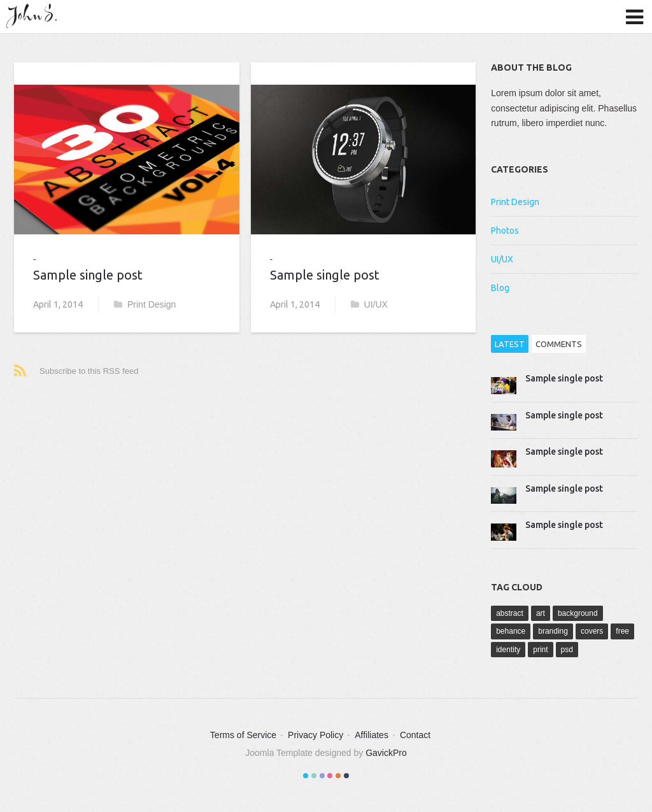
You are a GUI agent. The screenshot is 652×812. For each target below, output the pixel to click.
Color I (306, 776)
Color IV (330, 776)
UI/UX (369, 304)
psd (567, 650)
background (578, 613)
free (622, 631)
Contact (415, 735)
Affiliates (372, 735)
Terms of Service (243, 735)
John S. (35, 16)
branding (553, 631)
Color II (314, 776)
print (540, 650)
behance (511, 631)
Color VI (346, 776)
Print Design (145, 304)
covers (592, 631)
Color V (338, 776)
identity (508, 650)
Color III (322, 776)
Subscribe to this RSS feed (89, 371)
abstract (510, 613)
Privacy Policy (315, 735)
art (541, 613)
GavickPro (386, 753)
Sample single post (88, 275)
